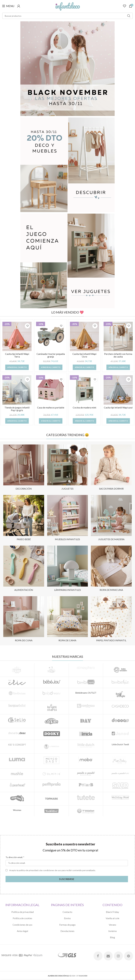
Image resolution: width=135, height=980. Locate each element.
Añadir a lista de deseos (27, 326)
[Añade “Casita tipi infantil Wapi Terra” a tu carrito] (17, 367)
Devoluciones (67, 931)
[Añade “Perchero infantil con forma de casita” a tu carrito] (118, 367)
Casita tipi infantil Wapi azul (118, 408)
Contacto (67, 912)
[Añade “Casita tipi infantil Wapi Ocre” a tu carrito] (84, 367)
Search (129, 16)
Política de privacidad (23, 912)
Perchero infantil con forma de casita (118, 355)
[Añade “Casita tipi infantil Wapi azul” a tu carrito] (118, 421)
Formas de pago (67, 925)
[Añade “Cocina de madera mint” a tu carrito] (84, 421)
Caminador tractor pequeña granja (51, 355)
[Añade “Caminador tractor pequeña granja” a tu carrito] (51, 367)
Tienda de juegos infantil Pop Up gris (17, 409)
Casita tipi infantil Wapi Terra (17, 355)
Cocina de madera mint (84, 408)
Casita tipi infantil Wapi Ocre (84, 355)
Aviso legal (22, 931)
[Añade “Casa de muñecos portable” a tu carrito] (51, 421)
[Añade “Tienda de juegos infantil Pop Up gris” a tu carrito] (17, 421)
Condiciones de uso (22, 925)
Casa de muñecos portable (51, 408)
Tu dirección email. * (15, 857)
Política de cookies (22, 918)
